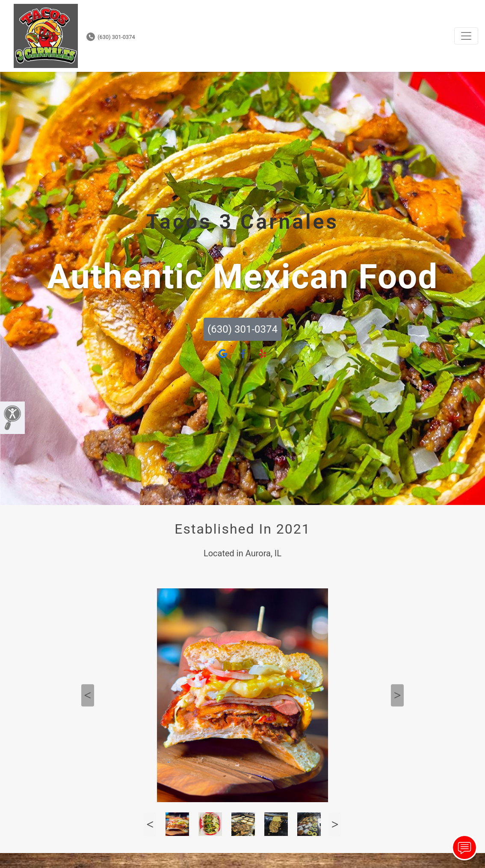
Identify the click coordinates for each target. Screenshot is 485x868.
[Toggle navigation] (466, 36)
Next (397, 695)
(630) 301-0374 (111, 37)
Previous (88, 695)
